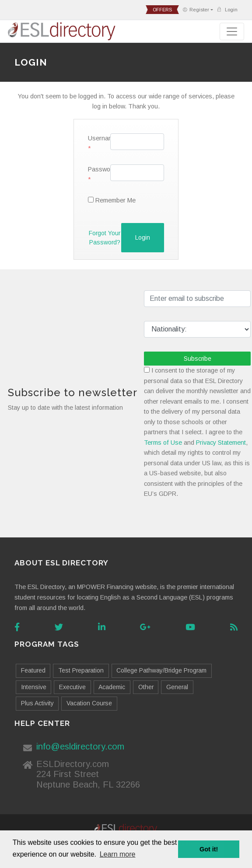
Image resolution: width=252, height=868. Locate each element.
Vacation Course (89, 703)
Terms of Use (163, 443)
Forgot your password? (105, 238)
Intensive (34, 687)
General (177, 687)
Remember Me (115, 200)
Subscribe (198, 359)
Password (96, 169)
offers (162, 10)
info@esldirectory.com (80, 746)
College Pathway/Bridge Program (161, 670)
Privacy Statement (221, 443)
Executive (72, 687)
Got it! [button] (209, 849)
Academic (112, 687)
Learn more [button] (118, 854)
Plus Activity (37, 703)
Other (146, 687)
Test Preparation (81, 670)
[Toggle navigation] (232, 31)
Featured (33, 670)
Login (227, 9)
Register (196, 10)
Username (96, 138)
